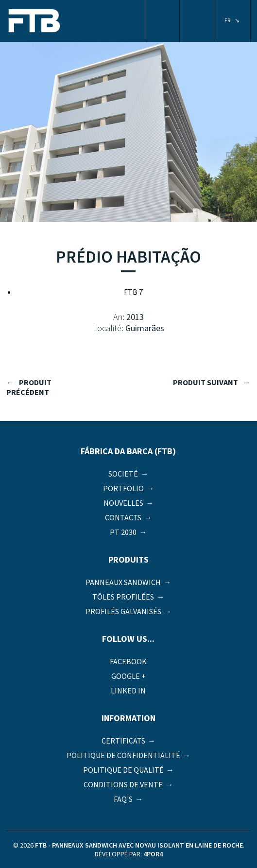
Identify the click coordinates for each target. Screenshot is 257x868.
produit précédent (29, 387)
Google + (128, 676)
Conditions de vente (123, 784)
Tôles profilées (123, 597)
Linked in (128, 691)
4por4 (153, 854)
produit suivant (206, 382)
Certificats (123, 741)
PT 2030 (123, 532)
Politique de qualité (123, 770)
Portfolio (123, 488)
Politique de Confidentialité (123, 755)
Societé (123, 474)
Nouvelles (123, 503)
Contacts (123, 517)
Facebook (128, 661)
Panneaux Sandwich (123, 582)
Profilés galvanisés (123, 611)
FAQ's (123, 799)
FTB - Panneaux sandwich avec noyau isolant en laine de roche (34, 22)
